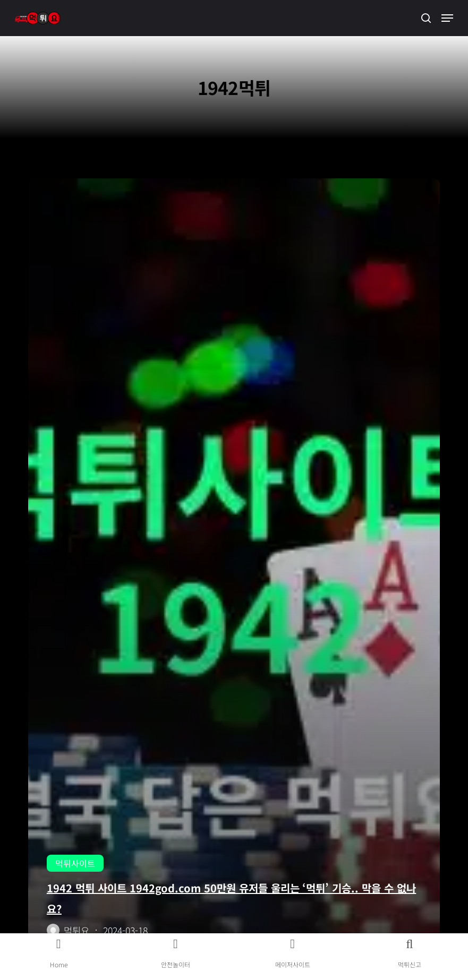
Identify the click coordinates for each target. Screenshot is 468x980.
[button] (447, 18)
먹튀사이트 (75, 863)
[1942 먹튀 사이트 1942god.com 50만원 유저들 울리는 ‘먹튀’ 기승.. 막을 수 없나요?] (234, 568)
